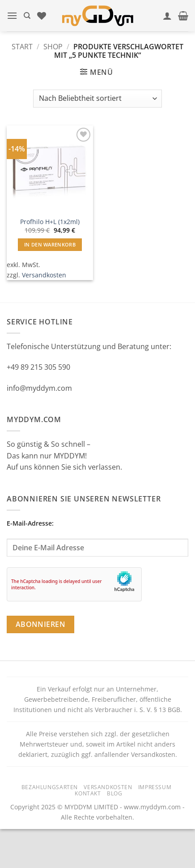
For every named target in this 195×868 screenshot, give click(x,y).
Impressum (155, 787)
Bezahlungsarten (50, 787)
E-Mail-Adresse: (97, 538)
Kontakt (88, 793)
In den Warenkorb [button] (50, 244)
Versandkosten (44, 275)
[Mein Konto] (167, 16)
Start (22, 47)
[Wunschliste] (42, 16)
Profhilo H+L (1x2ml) (50, 222)
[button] (12, 15)
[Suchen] (27, 16)
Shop (53, 47)
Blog (114, 793)
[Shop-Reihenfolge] (97, 99)
